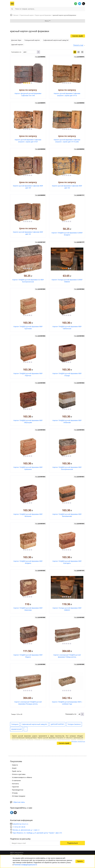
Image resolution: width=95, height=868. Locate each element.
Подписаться (72, 843)
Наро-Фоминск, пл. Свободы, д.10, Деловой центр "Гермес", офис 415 (36, 833)
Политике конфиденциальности (25, 865)
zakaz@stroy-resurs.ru (20, 824)
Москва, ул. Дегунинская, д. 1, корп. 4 (25, 830)
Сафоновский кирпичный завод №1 (35, 724)
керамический (16, 729)
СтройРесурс (24, 4)
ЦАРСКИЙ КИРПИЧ (57, 724)
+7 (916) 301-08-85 (19, 827)
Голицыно (15, 724)
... (26, 729)
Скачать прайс (78, 36)
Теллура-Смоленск (74, 724)
